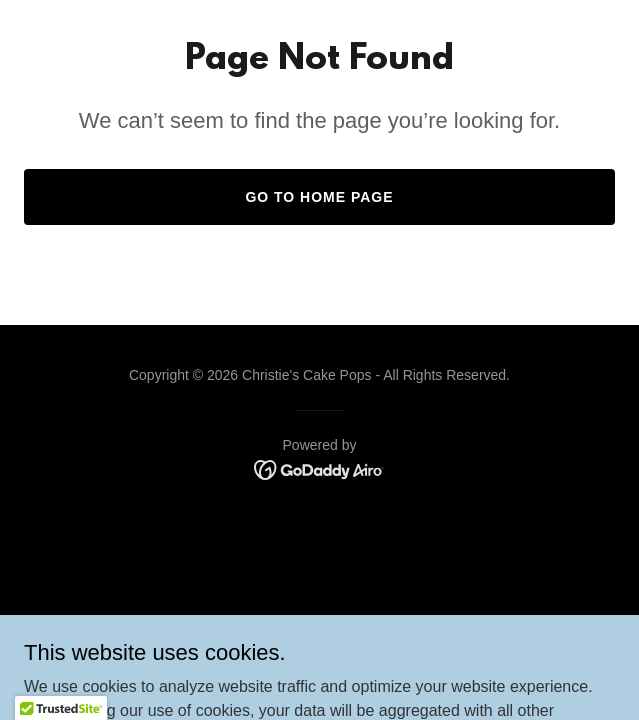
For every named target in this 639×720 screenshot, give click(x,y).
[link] (319, 468)
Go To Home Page (319, 197)
